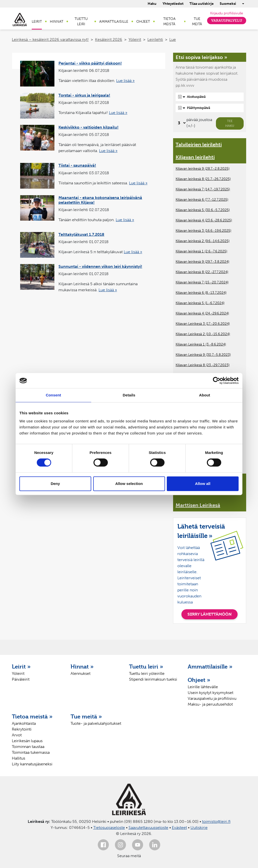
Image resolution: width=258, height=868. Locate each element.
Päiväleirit (21, 679)
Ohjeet (143, 22)
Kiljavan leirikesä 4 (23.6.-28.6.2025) (204, 220)
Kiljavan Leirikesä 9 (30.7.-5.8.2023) (203, 355)
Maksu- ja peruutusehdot (210, 704)
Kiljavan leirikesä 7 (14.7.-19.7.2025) (203, 189)
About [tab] (205, 395)
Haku (152, 4)
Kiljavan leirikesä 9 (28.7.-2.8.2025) (203, 169)
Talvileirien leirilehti (199, 144)
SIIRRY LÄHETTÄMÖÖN (209, 614)
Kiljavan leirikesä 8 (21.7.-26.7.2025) (203, 179)
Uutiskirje (199, 828)
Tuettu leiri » (146, 667)
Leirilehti (155, 39)
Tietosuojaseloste (109, 828)
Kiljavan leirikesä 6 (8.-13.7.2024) (201, 293)
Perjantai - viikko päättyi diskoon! (90, 63)
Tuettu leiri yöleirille (147, 673)
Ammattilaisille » (210, 667)
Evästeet (179, 828)
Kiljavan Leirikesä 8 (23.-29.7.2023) (203, 365)
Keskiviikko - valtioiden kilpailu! (88, 127)
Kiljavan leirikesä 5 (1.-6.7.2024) (200, 303)
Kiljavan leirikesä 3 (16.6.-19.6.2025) (203, 231)
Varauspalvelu (227, 21)
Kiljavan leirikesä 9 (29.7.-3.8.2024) (202, 262)
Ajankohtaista (24, 723)
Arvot (17, 735)
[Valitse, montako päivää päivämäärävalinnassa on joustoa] (181, 123)
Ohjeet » (199, 680)
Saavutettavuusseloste (148, 828)
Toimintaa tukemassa (31, 752)
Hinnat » (82, 667)
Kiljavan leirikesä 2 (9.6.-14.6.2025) (203, 241)
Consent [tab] (54, 395)
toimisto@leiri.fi (216, 821)
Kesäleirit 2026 (109, 39)
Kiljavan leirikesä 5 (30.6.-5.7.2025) (203, 210)
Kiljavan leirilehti (195, 157)
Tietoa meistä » (32, 716)
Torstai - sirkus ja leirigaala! (84, 95)
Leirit (37, 22)
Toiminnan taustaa (28, 747)
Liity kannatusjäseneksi (32, 764)
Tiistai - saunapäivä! (77, 165)
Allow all (203, 484)
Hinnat (57, 22)
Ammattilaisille (114, 22)
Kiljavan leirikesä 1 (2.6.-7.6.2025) (201, 251)
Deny (55, 484)
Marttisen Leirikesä (198, 505)
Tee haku (230, 123)
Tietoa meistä (169, 21)
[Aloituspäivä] (210, 97)
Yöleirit (135, 39)
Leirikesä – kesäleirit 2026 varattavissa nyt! (50, 39)
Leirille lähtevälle (203, 687)
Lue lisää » (125, 81)
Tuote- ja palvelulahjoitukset (96, 723)
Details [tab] (129, 395)
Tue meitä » (86, 716)
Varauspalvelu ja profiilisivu (212, 698)
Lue (173, 39)
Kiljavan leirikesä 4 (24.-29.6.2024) (202, 313)
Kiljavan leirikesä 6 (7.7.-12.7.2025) (202, 200)
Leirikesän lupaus (27, 741)
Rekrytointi (22, 729)
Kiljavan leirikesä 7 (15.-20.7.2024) (202, 282)
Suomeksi (228, 4)
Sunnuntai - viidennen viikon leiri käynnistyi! (100, 266)
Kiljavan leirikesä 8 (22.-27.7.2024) (202, 272)
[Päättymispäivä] (210, 108)
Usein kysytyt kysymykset (211, 693)
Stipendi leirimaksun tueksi (153, 679)
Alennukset (80, 673)
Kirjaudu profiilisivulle (227, 13)
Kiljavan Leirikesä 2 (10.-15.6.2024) (203, 334)
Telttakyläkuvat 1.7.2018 (81, 234)
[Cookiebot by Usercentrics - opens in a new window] (217, 381)
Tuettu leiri (81, 21)
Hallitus (19, 758)
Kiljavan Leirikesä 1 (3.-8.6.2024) (201, 344)
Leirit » (21, 667)
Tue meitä (197, 21)
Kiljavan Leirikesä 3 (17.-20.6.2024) (203, 324)
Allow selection (129, 484)
